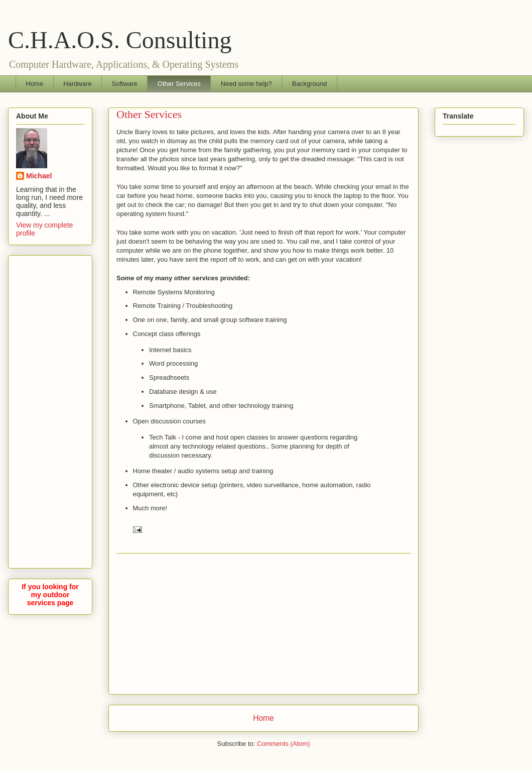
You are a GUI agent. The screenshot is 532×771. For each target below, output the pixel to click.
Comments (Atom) (283, 744)
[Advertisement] (263, 624)
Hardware (77, 84)
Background (309, 84)
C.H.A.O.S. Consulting (120, 40)
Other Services (179, 84)
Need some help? (246, 84)
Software (125, 84)
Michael (39, 176)
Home (35, 84)
